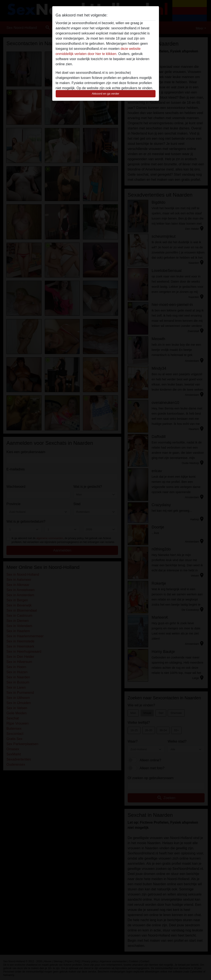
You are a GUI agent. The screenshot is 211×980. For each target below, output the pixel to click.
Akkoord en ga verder (105, 94)
